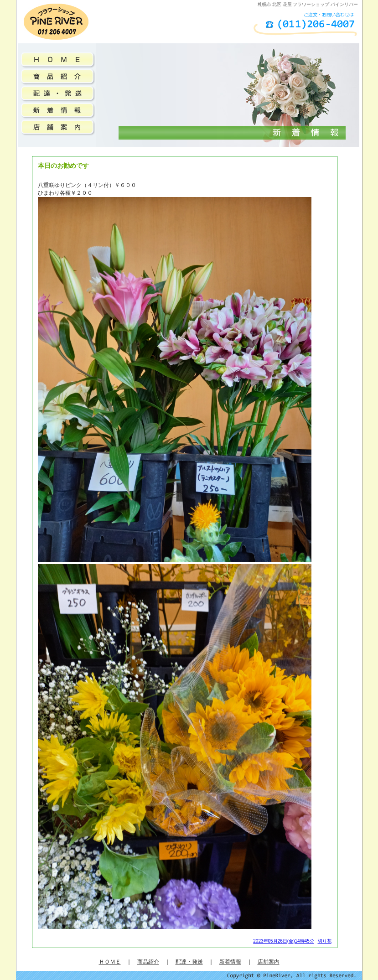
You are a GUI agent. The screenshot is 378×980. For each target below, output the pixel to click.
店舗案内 (269, 962)
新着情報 (230, 962)
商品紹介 (148, 962)
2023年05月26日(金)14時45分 (283, 941)
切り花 (325, 941)
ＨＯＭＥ (110, 962)
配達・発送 (189, 962)
